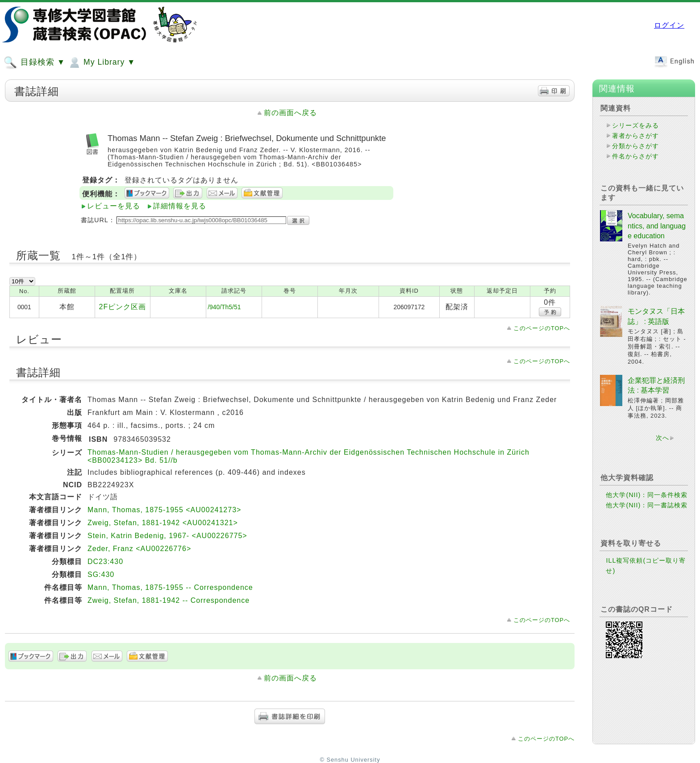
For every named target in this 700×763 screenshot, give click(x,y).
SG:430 (101, 574)
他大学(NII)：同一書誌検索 (647, 505)
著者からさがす (635, 136)
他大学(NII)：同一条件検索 (647, 495)
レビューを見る (114, 206)
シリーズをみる (635, 125)
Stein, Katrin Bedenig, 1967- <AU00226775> (167, 536)
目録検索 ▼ (34, 62)
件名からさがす (635, 156)
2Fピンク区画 (123, 307)
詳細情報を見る (180, 206)
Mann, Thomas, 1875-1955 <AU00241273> (164, 510)
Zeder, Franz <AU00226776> (139, 549)
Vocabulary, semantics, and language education (657, 226)
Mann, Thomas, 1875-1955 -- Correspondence (170, 587)
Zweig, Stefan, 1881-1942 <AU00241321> (163, 523)
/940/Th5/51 (224, 307)
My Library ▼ (101, 62)
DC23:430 (105, 562)
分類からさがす (635, 146)
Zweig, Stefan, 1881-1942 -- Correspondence (169, 600)
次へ (662, 438)
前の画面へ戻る (290, 113)
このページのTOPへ (542, 328)
